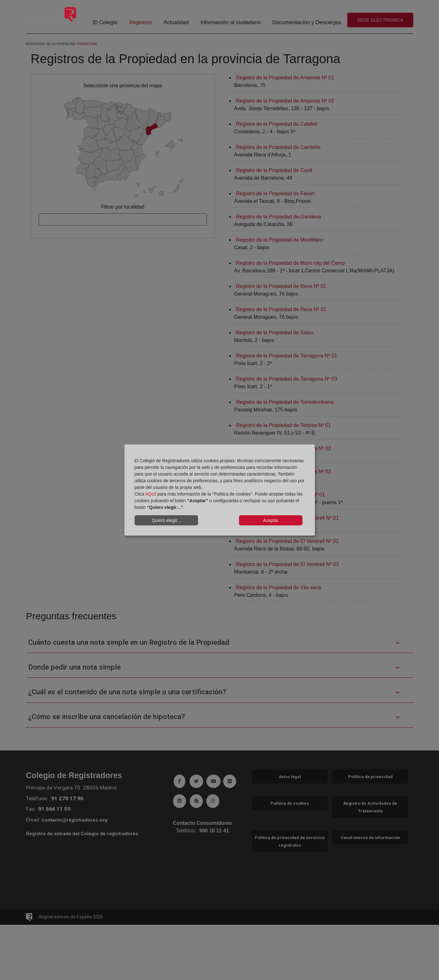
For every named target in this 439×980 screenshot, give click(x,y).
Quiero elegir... (166, 520)
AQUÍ (151, 494)
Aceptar (270, 520)
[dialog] (220, 490)
